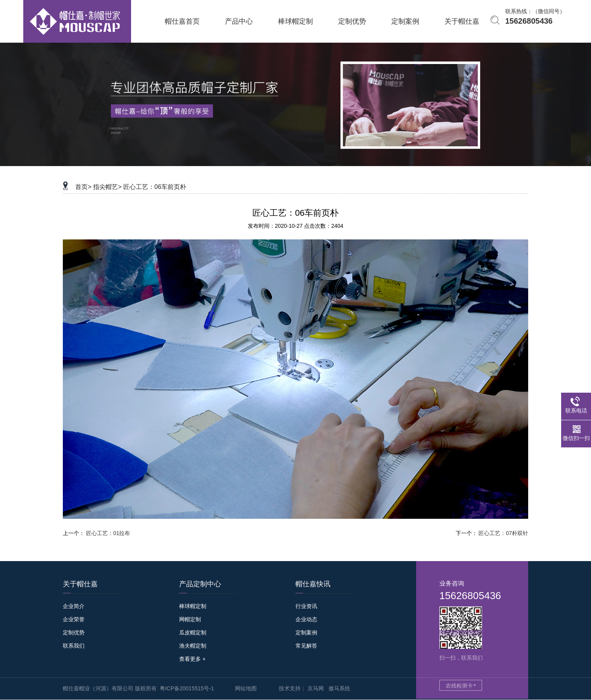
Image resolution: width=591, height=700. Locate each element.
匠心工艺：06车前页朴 (155, 187)
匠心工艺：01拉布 (108, 533)
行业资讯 (306, 606)
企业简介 (74, 606)
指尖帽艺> (107, 187)
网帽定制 (190, 619)
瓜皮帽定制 (193, 632)
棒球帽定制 (193, 606)
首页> (83, 187)
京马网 (316, 688)
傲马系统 (339, 688)
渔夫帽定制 (193, 646)
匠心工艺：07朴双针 (503, 533)
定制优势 (74, 632)
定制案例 (306, 632)
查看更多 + (192, 659)
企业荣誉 (74, 619)
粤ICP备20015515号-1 (187, 688)
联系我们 (74, 646)
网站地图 (246, 688)
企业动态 (306, 619)
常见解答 (306, 646)
